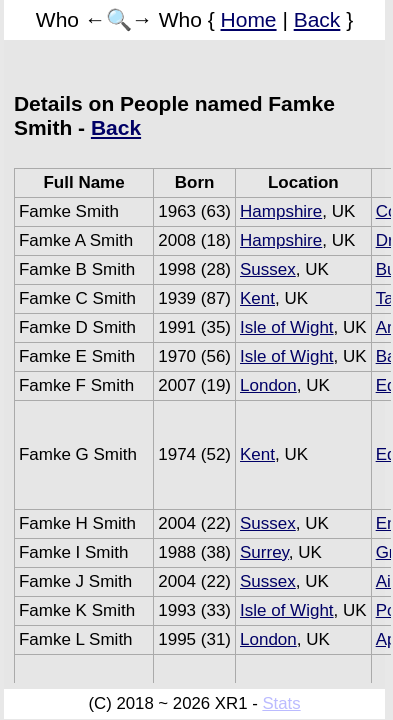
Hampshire (281, 211)
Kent (257, 298)
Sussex (268, 269)
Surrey (264, 552)
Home (249, 19)
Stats (281, 703)
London (268, 385)
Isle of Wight (287, 327)
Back (317, 19)
